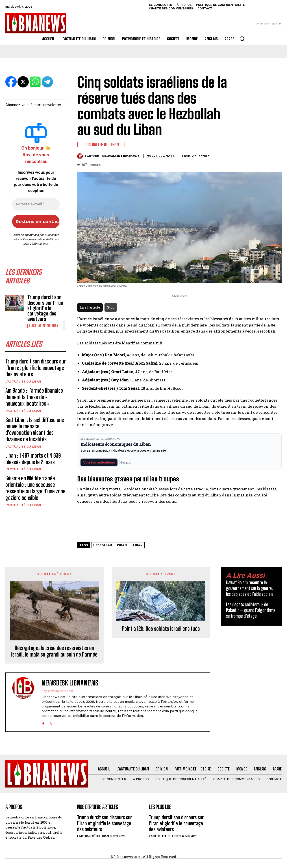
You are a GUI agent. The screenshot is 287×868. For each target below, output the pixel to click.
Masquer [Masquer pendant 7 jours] (125, 462)
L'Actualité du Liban (44, 326)
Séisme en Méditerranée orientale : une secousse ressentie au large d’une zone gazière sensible (35, 488)
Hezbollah (103, 545)
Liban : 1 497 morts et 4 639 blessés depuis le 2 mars (33, 459)
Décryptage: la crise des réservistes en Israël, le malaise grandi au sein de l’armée (54, 651)
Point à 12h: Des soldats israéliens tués (161, 629)
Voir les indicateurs (99, 462)
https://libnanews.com (57, 691)
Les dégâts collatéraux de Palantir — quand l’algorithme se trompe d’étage (251, 610)
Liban (138, 545)
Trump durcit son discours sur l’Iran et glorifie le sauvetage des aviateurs (45, 308)
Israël (123, 545)
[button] (242, 39)
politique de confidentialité (36, 239)
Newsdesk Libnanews (121, 156)
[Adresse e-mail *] (36, 204)
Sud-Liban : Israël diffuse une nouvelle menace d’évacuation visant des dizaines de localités (35, 430)
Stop (111, 307)
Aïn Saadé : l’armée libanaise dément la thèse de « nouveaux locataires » (34, 397)
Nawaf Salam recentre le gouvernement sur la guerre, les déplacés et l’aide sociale (250, 588)
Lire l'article (90, 307)
